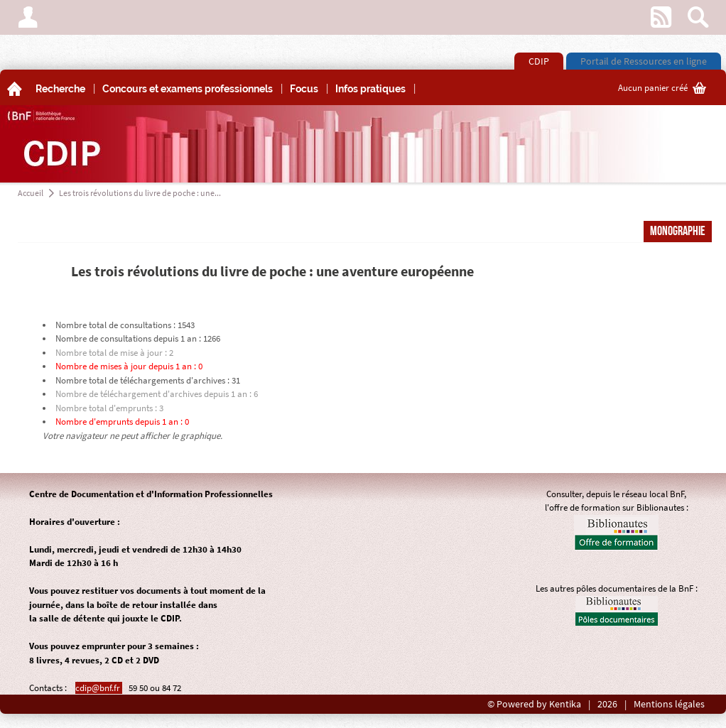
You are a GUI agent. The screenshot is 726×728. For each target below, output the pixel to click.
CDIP (539, 61)
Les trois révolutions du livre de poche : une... (140, 193)
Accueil (31, 193)
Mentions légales (669, 704)
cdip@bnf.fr (99, 688)
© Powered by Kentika (534, 704)
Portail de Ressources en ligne (644, 61)
